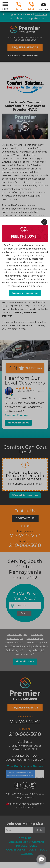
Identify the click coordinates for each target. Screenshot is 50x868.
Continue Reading (16, 415)
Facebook (17, 785)
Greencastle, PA (35, 639)
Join (39, 830)
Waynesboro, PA (35, 650)
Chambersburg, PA (17, 635)
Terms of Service (27, 775)
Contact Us (25, 518)
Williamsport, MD (25, 654)
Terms (42, 777)
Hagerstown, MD (14, 642)
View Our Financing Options (25, 766)
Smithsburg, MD (15, 650)
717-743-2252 (19, 4)
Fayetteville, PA (15, 639)
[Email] (19, 830)
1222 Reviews (33, 368)
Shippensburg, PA (36, 646)
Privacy (37, 777)
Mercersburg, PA (36, 642)
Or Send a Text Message (23, 56)
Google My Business (33, 785)
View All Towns (25, 662)
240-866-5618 (31, 4)
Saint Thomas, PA (14, 646)
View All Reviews (18, 423)
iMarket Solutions (20, 804)
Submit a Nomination (25, 293)
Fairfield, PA (37, 635)
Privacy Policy (17, 775)
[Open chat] (41, 859)
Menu (5, 9)
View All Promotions (25, 495)
